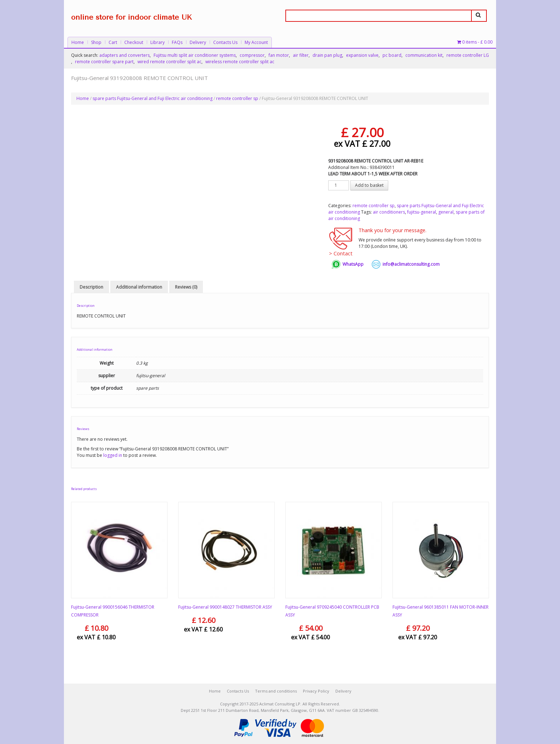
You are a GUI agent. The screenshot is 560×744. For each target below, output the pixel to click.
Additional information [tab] (139, 287)
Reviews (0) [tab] (186, 287)
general (446, 212)
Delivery (198, 42)
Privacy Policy (316, 691)
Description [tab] (91, 287)
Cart (113, 42)
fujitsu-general (422, 212)
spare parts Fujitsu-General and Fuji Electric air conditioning (152, 98)
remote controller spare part (104, 62)
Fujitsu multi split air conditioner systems (195, 55)
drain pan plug (327, 55)
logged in (113, 455)
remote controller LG (468, 55)
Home (78, 42)
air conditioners (389, 212)
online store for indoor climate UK (131, 17)
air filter (301, 55)
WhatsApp (353, 264)
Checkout (134, 42)
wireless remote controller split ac (240, 62)
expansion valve (362, 55)
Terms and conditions (276, 691)
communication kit (424, 55)
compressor (252, 55)
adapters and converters (124, 55)
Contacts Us (225, 42)
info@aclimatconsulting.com (411, 264)
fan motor (279, 55)
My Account (256, 42)
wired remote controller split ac (169, 62)
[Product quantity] (339, 185)
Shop (96, 42)
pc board (392, 55)
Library (157, 42)
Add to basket (369, 185)
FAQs (177, 42)
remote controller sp (237, 98)
